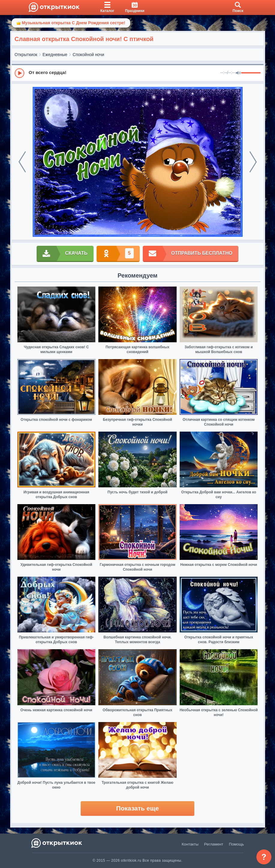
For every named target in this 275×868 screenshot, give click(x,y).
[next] (253, 162)
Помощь (236, 844)
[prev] (22, 162)
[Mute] (238, 73)
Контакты (190, 844)
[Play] (19, 73)
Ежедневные (55, 55)
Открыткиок (26, 55)
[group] (138, 73)
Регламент (214, 844)
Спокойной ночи (88, 55)
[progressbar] (251, 73)
